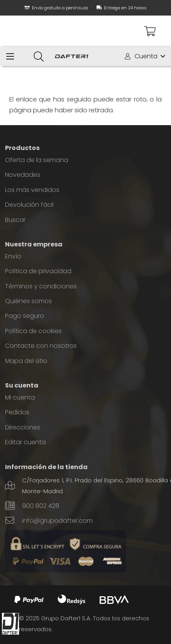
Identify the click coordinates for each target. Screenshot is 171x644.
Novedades (23, 175)
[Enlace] (72, 56)
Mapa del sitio (26, 361)
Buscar (15, 220)
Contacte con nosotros (41, 346)
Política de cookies (33, 331)
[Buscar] (39, 56)
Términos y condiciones (41, 286)
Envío (13, 256)
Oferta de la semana (37, 160)
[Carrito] (150, 31)
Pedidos (17, 412)
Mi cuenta (20, 397)
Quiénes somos (28, 301)
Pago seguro (25, 316)
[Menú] (10, 56)
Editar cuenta (25, 442)
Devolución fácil (29, 205)
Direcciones (23, 427)
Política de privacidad (38, 271)
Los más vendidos (32, 190)
